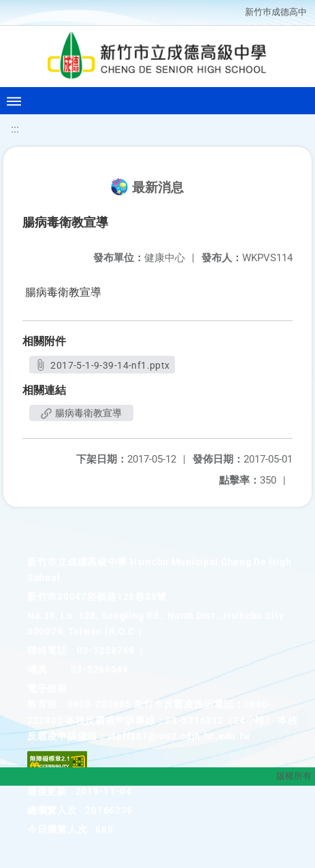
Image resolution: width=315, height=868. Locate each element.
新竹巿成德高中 (276, 12)
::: (15, 129)
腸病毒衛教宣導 (81, 413)
